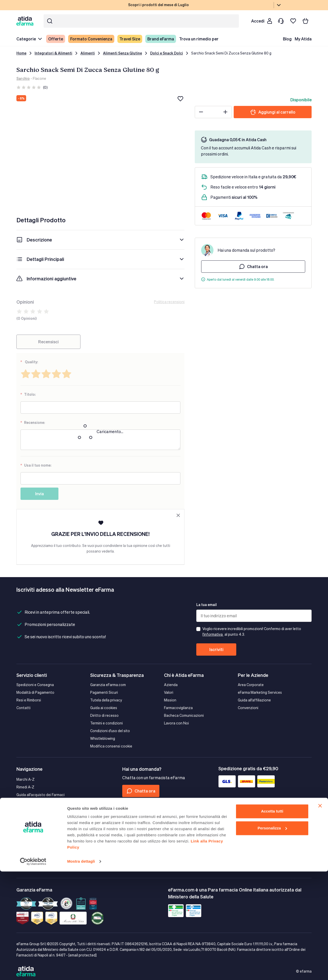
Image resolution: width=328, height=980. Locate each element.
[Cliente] (261, 21)
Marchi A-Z (25, 779)
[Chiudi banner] (320, 915)
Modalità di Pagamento (35, 692)
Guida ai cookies (104, 708)
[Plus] (225, 112)
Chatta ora (253, 267)
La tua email (207, 605)
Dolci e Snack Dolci (167, 53)
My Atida (303, 39)
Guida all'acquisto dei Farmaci (40, 795)
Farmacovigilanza (178, 708)
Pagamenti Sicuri (104, 692)
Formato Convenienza (91, 39)
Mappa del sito (28, 802)
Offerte (56, 39)
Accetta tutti (272, 920)
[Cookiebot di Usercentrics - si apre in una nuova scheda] (33, 970)
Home (21, 53)
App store (33, 838)
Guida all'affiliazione (254, 700)
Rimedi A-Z (25, 787)
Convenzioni (248, 708)
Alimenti (88, 53)
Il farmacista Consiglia (34, 810)
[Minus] (201, 112)
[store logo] (26, 21)
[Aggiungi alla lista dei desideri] (180, 99)
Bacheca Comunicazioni (184, 715)
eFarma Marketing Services (260, 692)
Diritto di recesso (104, 715)
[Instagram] (139, 820)
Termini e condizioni (106, 723)
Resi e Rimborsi (29, 700)
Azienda (171, 685)
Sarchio (23, 78)
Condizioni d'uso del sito (110, 731)
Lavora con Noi (176, 723)
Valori (169, 692)
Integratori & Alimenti (53, 53)
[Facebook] (126, 820)
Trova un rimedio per (199, 39)
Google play (71, 838)
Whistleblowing (103, 738)
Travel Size (130, 39)
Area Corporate (251, 685)
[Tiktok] (163, 820)
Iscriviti (216, 649)
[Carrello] (305, 21)
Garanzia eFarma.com (108, 685)
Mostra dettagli (81, 970)
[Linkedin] (151, 820)
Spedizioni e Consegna (35, 685)
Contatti (23, 708)
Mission (170, 700)
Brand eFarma (161, 39)
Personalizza (272, 937)
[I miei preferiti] (293, 21)
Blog (287, 39)
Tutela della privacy (106, 700)
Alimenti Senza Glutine (122, 53)
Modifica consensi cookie (111, 746)
